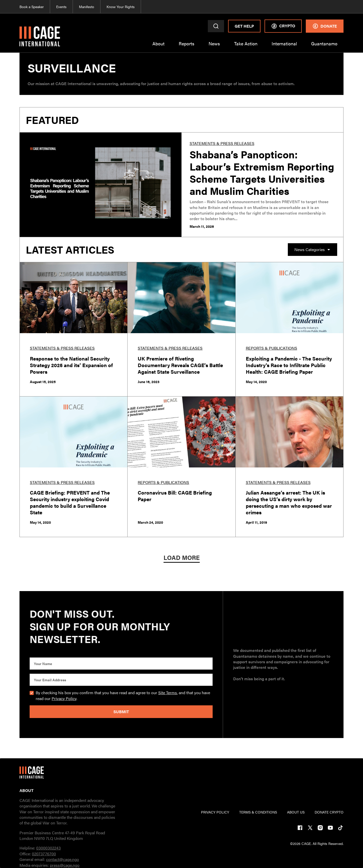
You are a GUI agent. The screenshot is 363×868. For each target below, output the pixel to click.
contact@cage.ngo (63, 859)
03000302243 (48, 848)
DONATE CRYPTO (329, 812)
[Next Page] (182, 558)
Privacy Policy (64, 698)
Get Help (244, 26)
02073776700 (44, 854)
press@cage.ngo (65, 865)
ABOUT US (296, 812)
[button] (158, 47)
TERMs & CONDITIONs (258, 812)
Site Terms (168, 693)
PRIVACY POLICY (215, 812)
